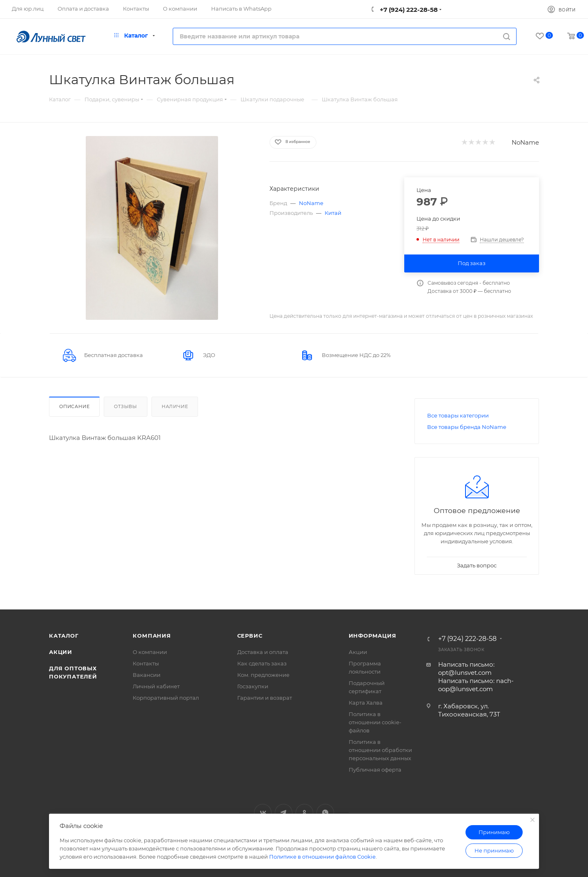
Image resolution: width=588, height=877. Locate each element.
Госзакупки (253, 686)
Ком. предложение (263, 675)
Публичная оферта (375, 770)
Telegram (284, 813)
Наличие (175, 406)
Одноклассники (304, 813)
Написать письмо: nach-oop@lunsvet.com (476, 685)
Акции (61, 652)
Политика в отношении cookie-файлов (375, 722)
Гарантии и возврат (265, 698)
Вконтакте (263, 813)
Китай (333, 213)
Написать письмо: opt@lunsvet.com (466, 668)
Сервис (250, 636)
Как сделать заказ (262, 663)
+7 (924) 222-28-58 (408, 10)
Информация (373, 636)
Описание (74, 406)
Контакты (146, 663)
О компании (150, 652)
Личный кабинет (156, 686)
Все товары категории (458, 415)
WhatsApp (325, 813)
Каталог (64, 636)
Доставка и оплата (263, 652)
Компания (152, 636)
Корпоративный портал (166, 698)
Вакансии (147, 675)
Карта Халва (366, 703)
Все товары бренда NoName (467, 427)
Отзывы (126, 406)
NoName (525, 142)
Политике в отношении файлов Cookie (322, 857)
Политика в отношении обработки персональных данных (380, 750)
